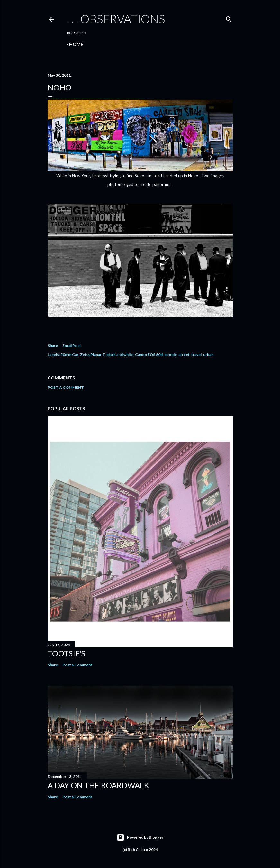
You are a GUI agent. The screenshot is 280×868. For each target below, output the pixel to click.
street (184, 355)
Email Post (72, 346)
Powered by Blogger (140, 837)
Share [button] (53, 346)
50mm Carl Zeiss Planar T (83, 355)
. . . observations (116, 19)
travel (196, 355)
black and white (120, 355)
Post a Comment (66, 387)
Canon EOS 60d (149, 355)
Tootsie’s (66, 653)
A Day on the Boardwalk (98, 785)
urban (208, 355)
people (171, 355)
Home (76, 44)
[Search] (229, 18)
